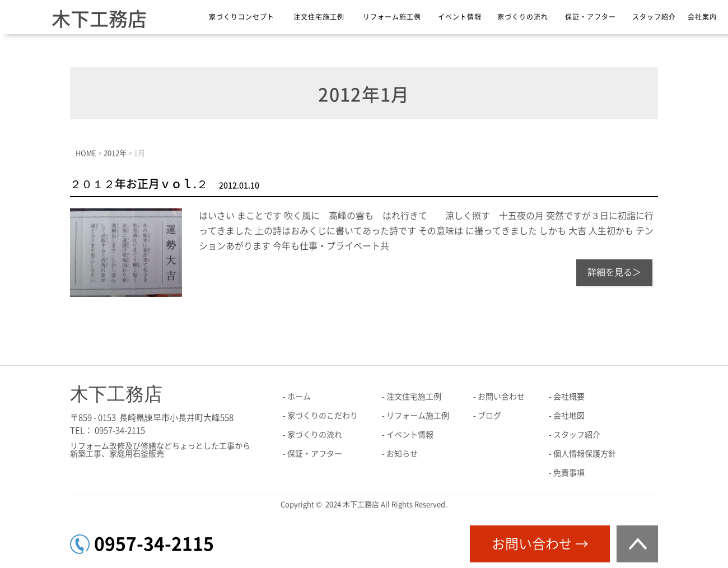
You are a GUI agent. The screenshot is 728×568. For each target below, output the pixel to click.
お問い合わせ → (540, 544)
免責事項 (569, 473)
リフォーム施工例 (392, 17)
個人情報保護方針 (585, 454)
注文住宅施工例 (319, 17)
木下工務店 (99, 19)
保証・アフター (591, 17)
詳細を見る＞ (614, 272)
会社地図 (569, 416)
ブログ (489, 416)
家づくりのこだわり (323, 416)
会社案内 (702, 17)
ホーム (299, 397)
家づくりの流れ (523, 17)
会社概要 (569, 397)
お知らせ (402, 454)
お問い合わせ (501, 397)
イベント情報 (460, 17)
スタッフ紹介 (654, 17)
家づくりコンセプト (242, 17)
